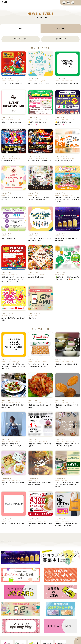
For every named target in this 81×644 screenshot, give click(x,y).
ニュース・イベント (21, 39)
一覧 (20, 28)
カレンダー (61, 28)
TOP (3, 541)
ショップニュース (60, 39)
